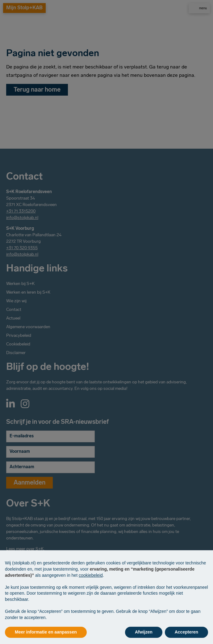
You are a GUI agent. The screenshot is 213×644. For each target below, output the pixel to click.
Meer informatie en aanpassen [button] (46, 632)
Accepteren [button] (186, 632)
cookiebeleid (91, 575)
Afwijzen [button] (144, 632)
